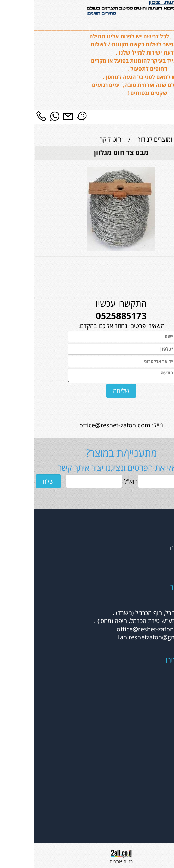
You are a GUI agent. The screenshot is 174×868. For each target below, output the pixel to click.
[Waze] (47, 116)
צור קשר (160, 564)
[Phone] (7, 116)
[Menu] (167, 116)
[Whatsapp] (20, 116)
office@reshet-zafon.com (81, 425)
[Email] (34, 116)
